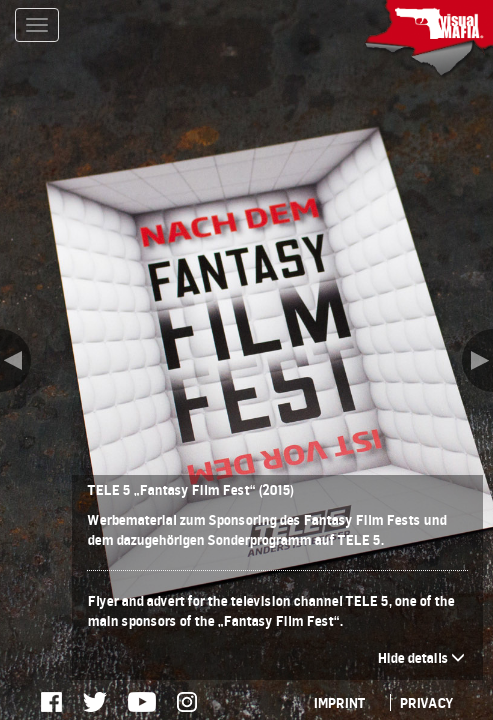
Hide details (421, 657)
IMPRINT (339, 702)
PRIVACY (426, 702)
